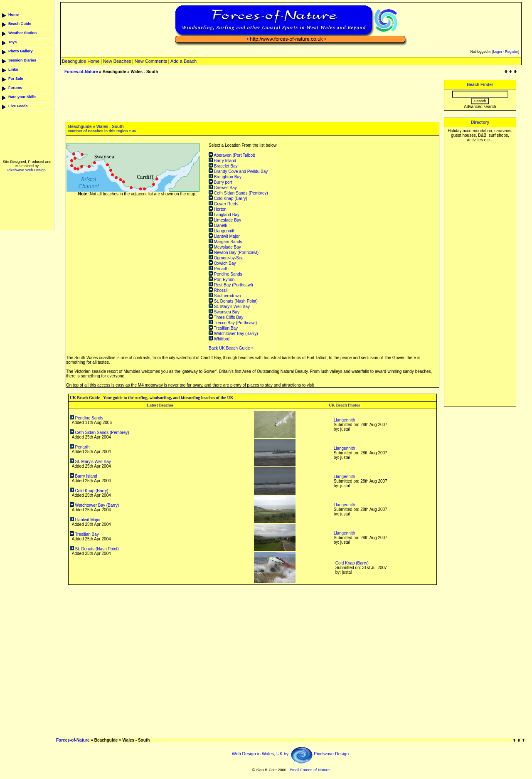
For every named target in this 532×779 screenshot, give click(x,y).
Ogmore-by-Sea (226, 258)
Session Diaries (22, 60)
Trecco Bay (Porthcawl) (233, 323)
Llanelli (218, 226)
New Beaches (117, 61)
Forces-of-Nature (81, 72)
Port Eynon (222, 280)
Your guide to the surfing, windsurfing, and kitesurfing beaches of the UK (168, 398)
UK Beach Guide (85, 398)
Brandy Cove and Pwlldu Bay (238, 171)
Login (498, 52)
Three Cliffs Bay (226, 317)
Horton (218, 209)
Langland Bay (224, 215)
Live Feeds (18, 106)
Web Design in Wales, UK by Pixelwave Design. (291, 754)
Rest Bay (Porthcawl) (231, 285)
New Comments (151, 61)
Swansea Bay (224, 312)
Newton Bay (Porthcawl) (234, 253)
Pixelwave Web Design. (27, 170)
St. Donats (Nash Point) (233, 301)
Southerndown (225, 296)
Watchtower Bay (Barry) (233, 334)
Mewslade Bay (225, 247)
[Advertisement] (480, 271)
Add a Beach (183, 61)
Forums (15, 88)
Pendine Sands (225, 274)
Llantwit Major (224, 236)
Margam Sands (225, 242)
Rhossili (219, 290)
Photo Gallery (21, 51)
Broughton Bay (225, 177)
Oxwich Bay (222, 263)
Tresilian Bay (223, 328)
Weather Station (22, 33)
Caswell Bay (223, 188)
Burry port (220, 182)
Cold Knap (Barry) (228, 198)
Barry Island (222, 161)
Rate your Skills (22, 97)
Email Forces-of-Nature (310, 770)
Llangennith (222, 231)
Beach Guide (20, 24)
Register (512, 52)
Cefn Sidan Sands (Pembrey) (238, 193)
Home (14, 15)
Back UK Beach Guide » (231, 348)
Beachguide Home (81, 61)
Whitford (219, 339)
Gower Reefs (223, 204)
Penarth (219, 269)
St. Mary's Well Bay (229, 307)
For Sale (16, 79)
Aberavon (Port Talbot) (232, 155)
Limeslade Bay (225, 220)
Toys (12, 42)
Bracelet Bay (223, 166)
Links (13, 69)
